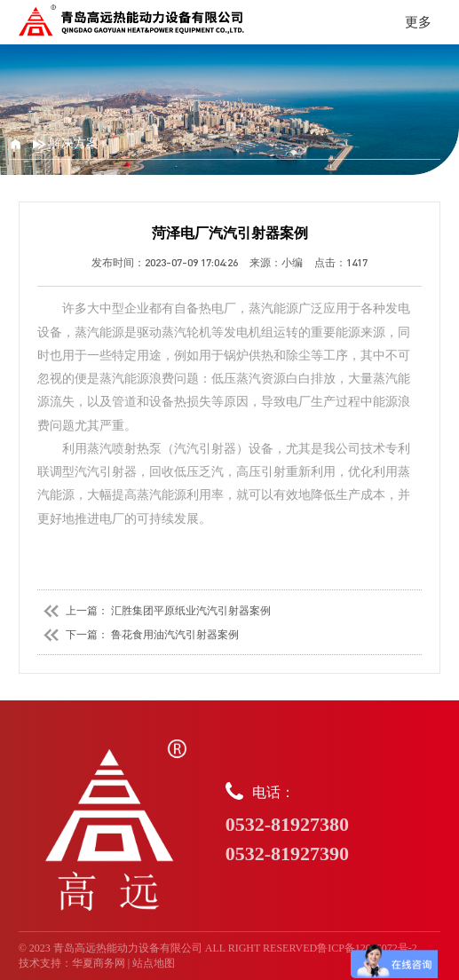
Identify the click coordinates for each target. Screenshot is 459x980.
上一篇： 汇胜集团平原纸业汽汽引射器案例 (154, 611)
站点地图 (154, 963)
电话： (333, 825)
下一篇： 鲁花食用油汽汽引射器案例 (138, 635)
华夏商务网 (99, 963)
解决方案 (66, 143)
